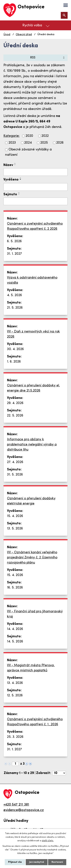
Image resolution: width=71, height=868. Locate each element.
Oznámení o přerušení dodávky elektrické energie (31, 501)
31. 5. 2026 (15, 475)
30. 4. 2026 (15, 349)
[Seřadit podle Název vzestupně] (15, 163)
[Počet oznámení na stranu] (59, 773)
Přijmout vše (15, 862)
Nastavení (57, 862)
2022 (45, 136)
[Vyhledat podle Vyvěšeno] (35, 187)
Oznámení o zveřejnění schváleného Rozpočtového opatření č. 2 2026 (35, 226)
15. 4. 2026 (15, 516)
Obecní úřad (24, 35)
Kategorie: (11, 136)
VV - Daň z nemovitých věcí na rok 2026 (33, 334)
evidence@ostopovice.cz (24, 810)
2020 (29, 136)
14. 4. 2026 (15, 629)
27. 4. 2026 (15, 462)
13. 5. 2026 (15, 529)
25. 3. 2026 (15, 737)
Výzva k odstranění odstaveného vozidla (32, 280)
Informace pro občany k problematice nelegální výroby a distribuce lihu (32, 445)
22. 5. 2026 (15, 416)
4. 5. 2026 (14, 295)
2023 (12, 143)
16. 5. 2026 (15, 588)
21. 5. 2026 (15, 308)
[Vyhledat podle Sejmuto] (35, 201)
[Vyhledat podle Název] (35, 172)
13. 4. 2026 (15, 683)
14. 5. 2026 (15, 642)
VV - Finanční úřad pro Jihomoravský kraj (35, 614)
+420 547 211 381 (16, 805)
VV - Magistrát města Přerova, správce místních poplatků (31, 668)
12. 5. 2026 (15, 696)
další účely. (48, 841)
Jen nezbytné (37, 862)
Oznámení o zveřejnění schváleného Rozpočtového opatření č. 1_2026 (35, 722)
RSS (48, 58)
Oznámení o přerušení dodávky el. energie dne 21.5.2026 (33, 388)
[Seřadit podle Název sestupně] (15, 165)
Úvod (7, 35)
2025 (44, 143)
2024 (28, 143)
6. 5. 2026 (14, 241)
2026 (60, 143)
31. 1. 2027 (14, 254)
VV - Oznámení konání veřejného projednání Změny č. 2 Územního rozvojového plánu (32, 558)
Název (8, 165)
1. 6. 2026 (14, 362)
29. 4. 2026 (15, 403)
